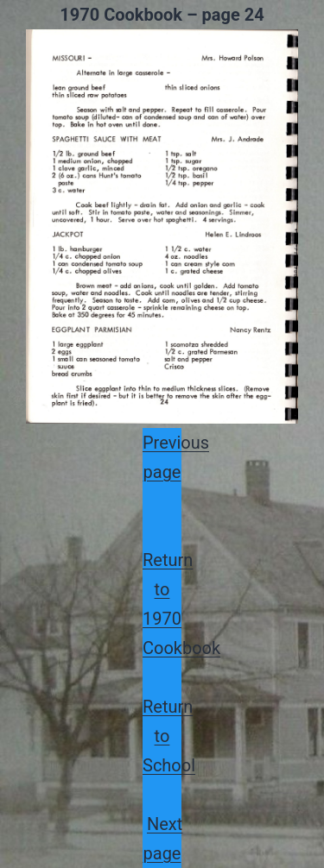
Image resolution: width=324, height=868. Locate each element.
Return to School (169, 736)
